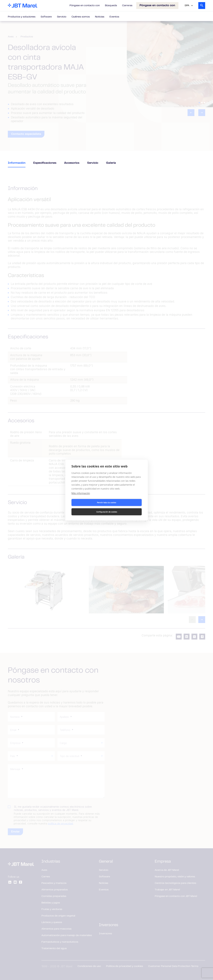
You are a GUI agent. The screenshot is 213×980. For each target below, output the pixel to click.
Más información (81, 498)
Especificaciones (45, 163)
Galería (111, 163)
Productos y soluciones (22, 17)
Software (46, 17)
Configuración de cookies (125, 507)
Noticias (100, 17)
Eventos (114, 17)
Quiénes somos (81, 17)
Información (17, 163)
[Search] (202, 6)
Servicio (62, 17)
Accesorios (72, 163)
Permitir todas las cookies (88, 507)
